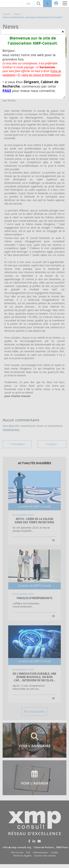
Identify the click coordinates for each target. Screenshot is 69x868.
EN (28, 3)
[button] (63, 31)
